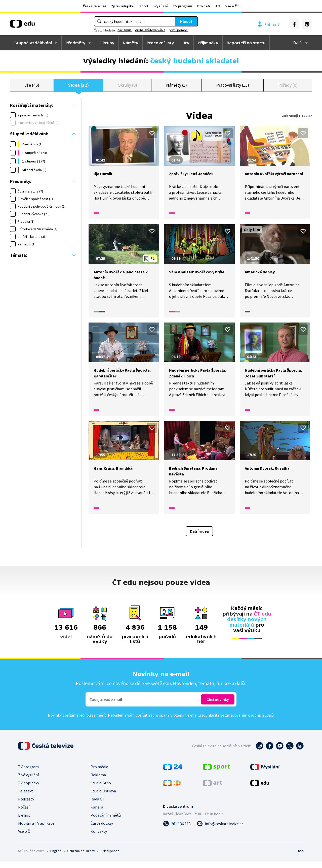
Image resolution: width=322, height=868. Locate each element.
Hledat (186, 21)
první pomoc (178, 30)
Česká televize (94, 6)
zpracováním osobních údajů (249, 722)
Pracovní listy (160, 43)
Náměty (131, 43)
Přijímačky (208, 43)
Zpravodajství (123, 6)
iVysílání (161, 6)
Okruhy (107, 43)
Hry (186, 43)
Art (218, 6)
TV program (183, 6)
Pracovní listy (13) (233, 88)
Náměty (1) (176, 88)
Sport (144, 6)
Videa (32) (78, 88)
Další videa (199, 538)
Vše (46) (32, 88)
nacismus (125, 30)
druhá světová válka (150, 30)
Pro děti (204, 6)
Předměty (76, 43)
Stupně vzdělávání (33, 43)
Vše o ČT (232, 6)
